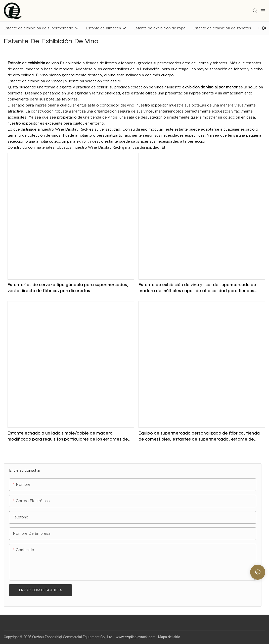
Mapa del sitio (169, 637)
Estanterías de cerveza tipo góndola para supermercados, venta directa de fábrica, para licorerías (68, 288)
